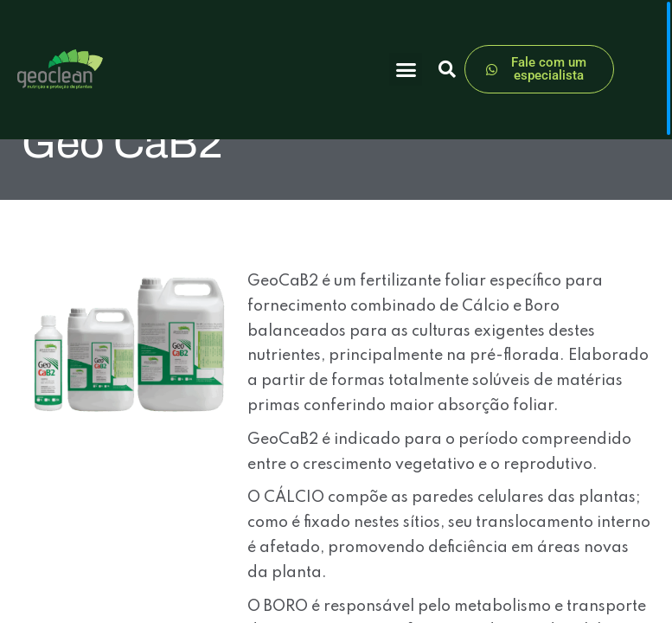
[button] (406, 69)
